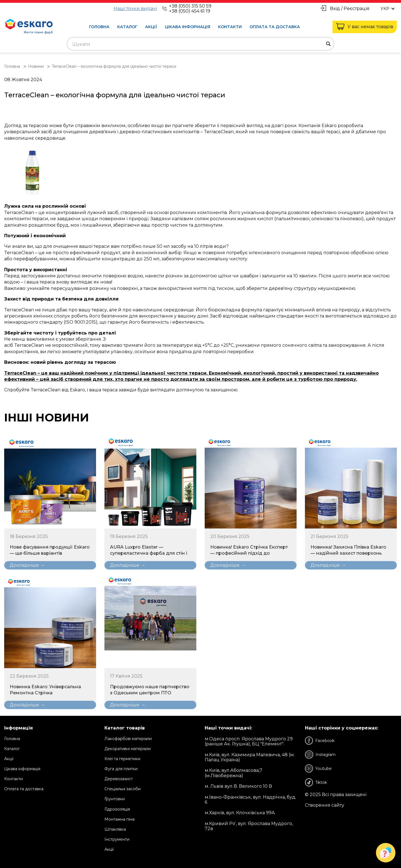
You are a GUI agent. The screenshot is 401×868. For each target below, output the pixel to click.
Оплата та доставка (275, 27)
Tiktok (316, 782)
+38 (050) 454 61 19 (190, 11)
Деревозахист (119, 779)
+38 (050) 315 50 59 (190, 6)
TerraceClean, (219, 132)
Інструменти (117, 839)
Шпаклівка (115, 829)
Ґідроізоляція (117, 809)
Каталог (127, 27)
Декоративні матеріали (128, 749)
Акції (151, 27)
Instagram (320, 755)
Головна (99, 27)
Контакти (230, 27)
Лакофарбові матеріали (128, 739)
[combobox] (200, 44)
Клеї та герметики (122, 759)
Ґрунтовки (115, 799)
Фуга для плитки (121, 769)
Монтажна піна (119, 819)
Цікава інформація (188, 27)
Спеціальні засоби (123, 789)
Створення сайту (325, 805)
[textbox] (200, 44)
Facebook (320, 741)
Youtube (318, 768)
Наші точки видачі (135, 9)
